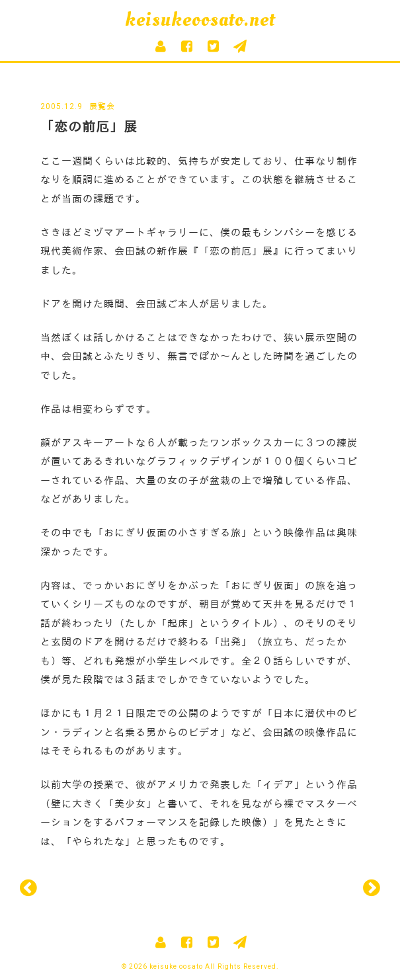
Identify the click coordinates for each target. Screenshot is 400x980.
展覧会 (102, 106)
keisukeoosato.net (200, 20)
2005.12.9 (61, 106)
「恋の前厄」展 (89, 127)
